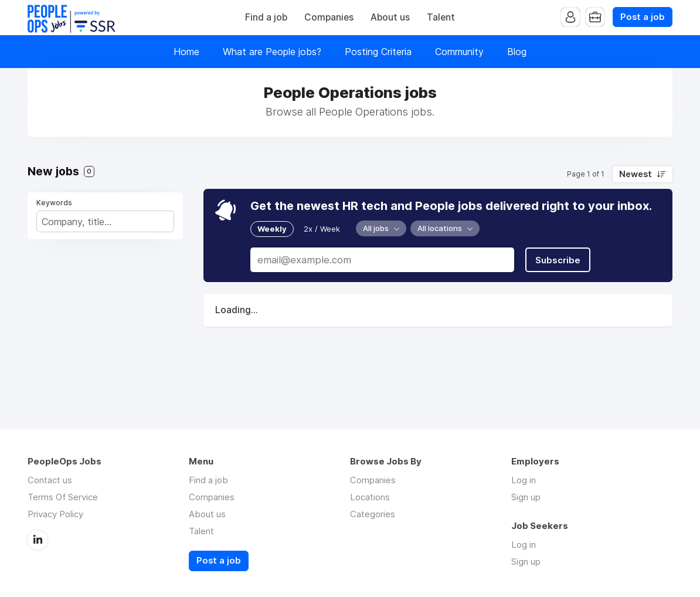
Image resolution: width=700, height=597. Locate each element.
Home (186, 52)
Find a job (266, 17)
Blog (517, 52)
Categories (373, 514)
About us (390, 17)
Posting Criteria (378, 52)
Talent (441, 17)
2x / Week (322, 229)
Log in (524, 480)
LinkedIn (38, 540)
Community (459, 52)
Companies (329, 17)
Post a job (643, 17)
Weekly (272, 229)
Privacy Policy (55, 514)
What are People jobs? (272, 52)
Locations (370, 497)
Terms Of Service (63, 497)
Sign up (526, 497)
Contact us (50, 480)
